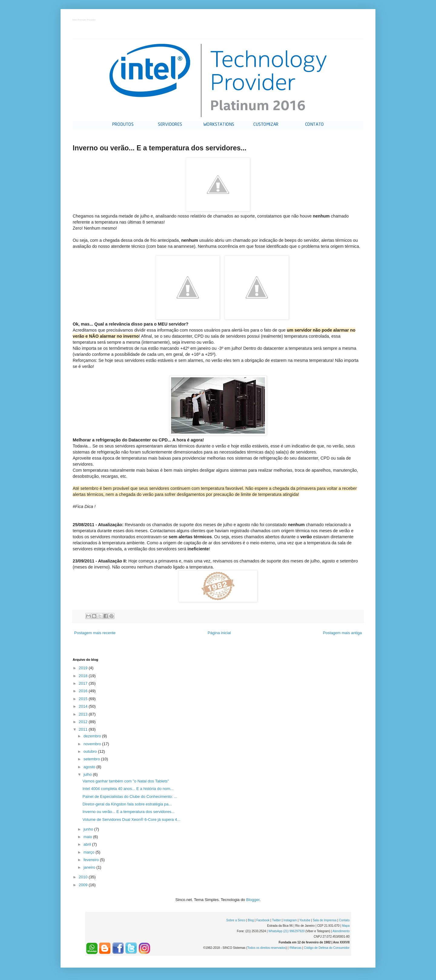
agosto (90, 767)
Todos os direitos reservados (267, 948)
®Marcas (295, 948)
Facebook (263, 920)
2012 (84, 722)
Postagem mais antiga (342, 633)
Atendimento (341, 931)
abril (88, 844)
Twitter (276, 920)
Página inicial (219, 633)
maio (88, 837)
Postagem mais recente (95, 633)
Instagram (290, 920)
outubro (91, 751)
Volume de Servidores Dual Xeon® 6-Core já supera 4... (131, 819)
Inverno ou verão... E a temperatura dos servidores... (128, 812)
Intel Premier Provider (84, 20)
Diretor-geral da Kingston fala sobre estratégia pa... (127, 804)
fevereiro (92, 860)
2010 (84, 877)
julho (88, 774)
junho (89, 829)
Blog (251, 920)
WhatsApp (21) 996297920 (286, 931)
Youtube (305, 920)
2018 (84, 676)
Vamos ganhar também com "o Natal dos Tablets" (126, 781)
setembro (92, 759)
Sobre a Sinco (236, 920)
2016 (84, 691)
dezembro (93, 736)
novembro (93, 744)
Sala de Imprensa (325, 920)
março (90, 852)
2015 (84, 699)
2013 (84, 714)
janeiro (90, 867)
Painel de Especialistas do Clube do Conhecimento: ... (130, 796)
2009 (84, 885)
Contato (344, 920)
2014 (84, 706)
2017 (84, 683)
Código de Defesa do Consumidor (327, 948)
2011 (84, 729)
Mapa (346, 926)
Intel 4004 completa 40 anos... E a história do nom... (128, 789)
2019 (84, 668)
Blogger (253, 900)
